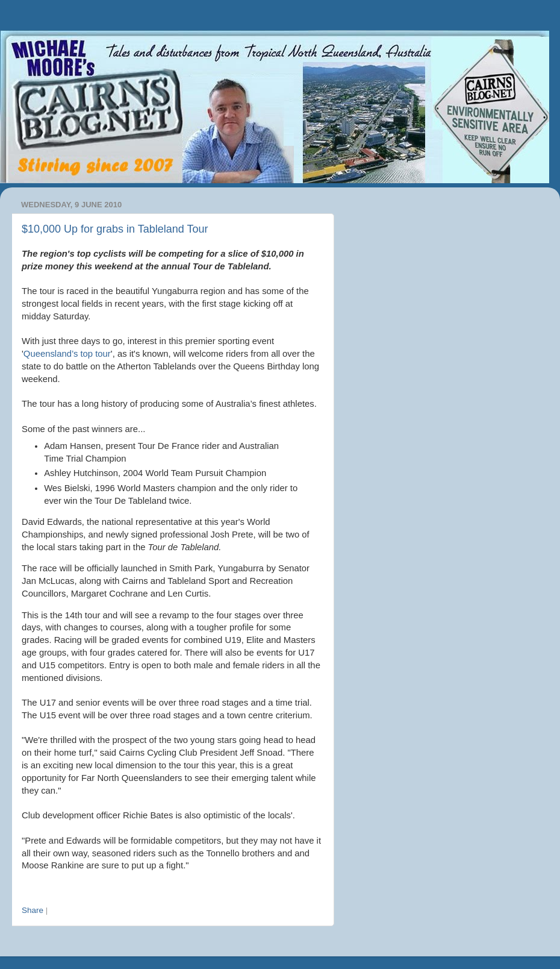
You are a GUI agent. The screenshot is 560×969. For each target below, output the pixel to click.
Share (33, 910)
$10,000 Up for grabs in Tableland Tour (115, 229)
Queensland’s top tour (67, 354)
